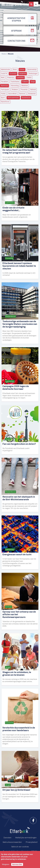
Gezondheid (12, 94)
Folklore (25, 82)
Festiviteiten (15, 82)
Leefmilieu (20, 78)
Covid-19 (4, 74)
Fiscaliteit (4, 82)
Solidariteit (32, 94)
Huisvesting (15, 86)
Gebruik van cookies (20, 847)
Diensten (7, 838)
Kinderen (15, 90)
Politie (3, 94)
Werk (3, 78)
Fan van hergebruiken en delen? (19, 444)
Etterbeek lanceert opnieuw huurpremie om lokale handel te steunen (19, 266)
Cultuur (22, 70)
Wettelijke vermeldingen (26, 838)
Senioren (22, 94)
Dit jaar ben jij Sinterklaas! (16, 790)
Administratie (5, 70)
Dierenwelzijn (32, 70)
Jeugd (33, 82)
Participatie (5, 90)
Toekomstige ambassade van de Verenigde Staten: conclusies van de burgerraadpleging (20, 324)
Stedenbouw (26, 98)
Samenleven (5, 102)
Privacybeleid (32, 842)
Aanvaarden (17, 864)
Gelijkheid (23, 74)
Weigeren (6, 864)
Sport (3, 98)
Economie (13, 74)
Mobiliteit (25, 86)
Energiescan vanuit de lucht (17, 555)
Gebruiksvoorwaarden (12, 842)
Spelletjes (4, 86)
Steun (15, 70)
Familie (29, 78)
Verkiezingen (33, 74)
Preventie (24, 90)
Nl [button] (36, 4)
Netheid (33, 90)
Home (4, 54)
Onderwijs (11, 78)
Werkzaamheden (13, 98)
